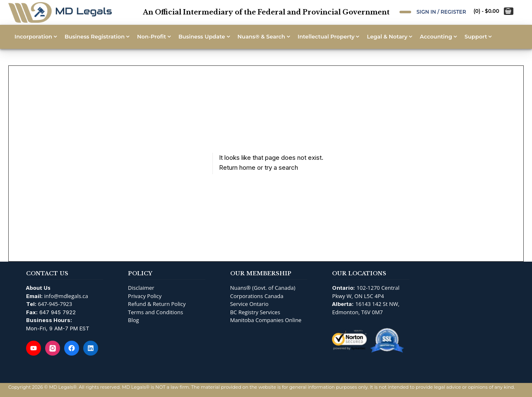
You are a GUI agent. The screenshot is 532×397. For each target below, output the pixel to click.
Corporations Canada (257, 296)
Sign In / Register (441, 12)
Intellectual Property (326, 36)
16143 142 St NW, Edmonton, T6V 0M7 (366, 308)
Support (476, 36)
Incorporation (33, 36)
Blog (134, 320)
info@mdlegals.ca (66, 296)
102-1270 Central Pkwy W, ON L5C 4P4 (366, 292)
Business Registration (95, 36)
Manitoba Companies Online (266, 320)
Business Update (202, 36)
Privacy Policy (145, 296)
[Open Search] (405, 12)
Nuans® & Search (261, 36)
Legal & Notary (387, 36)
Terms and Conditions (155, 312)
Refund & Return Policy (157, 304)
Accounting (436, 36)
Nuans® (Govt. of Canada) (263, 288)
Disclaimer (141, 288)
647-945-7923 (55, 304)
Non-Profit (152, 36)
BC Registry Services (255, 312)
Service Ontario (249, 304)
